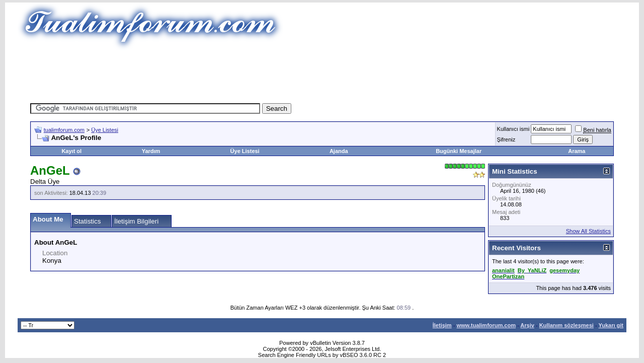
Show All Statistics (588, 231)
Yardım (151, 151)
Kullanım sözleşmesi (567, 325)
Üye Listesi (105, 130)
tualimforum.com (64, 130)
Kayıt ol (71, 151)
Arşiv (527, 325)
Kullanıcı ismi (513, 129)
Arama (577, 151)
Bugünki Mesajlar (459, 151)
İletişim (442, 325)
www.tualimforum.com (486, 325)
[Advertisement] (322, 73)
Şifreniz (506, 139)
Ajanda (339, 151)
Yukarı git (611, 325)
